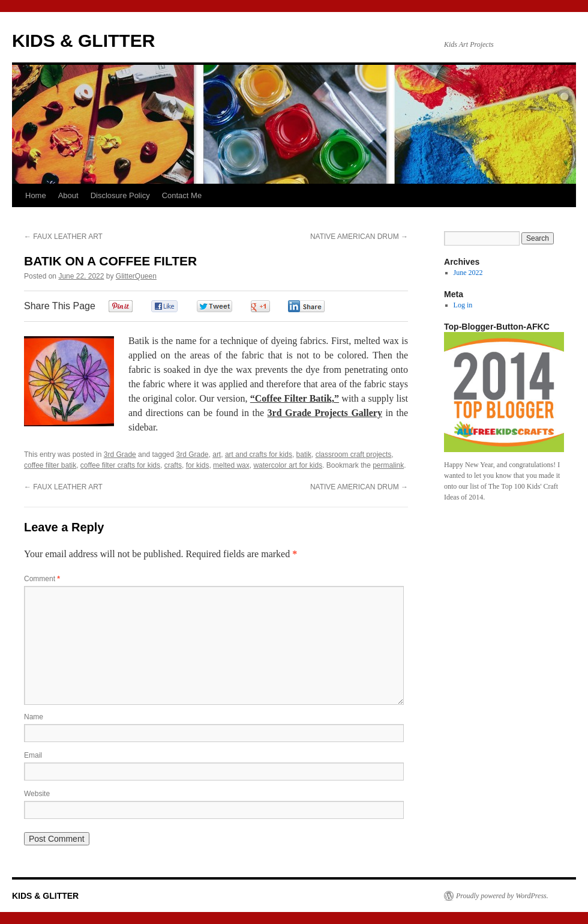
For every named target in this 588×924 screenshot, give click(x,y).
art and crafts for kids (259, 454)
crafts (173, 465)
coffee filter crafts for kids (120, 465)
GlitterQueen (136, 276)
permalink (388, 465)
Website (37, 794)
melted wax (231, 465)
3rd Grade (120, 454)
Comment (42, 579)
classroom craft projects (354, 454)
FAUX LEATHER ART (63, 237)
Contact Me (182, 195)
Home (36, 195)
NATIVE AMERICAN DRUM (359, 237)
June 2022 (468, 273)
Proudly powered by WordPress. (502, 896)
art (217, 454)
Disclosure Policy (120, 195)
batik (304, 454)
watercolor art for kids (288, 465)
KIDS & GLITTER (83, 41)
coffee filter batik (50, 465)
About (68, 195)
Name (34, 717)
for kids (198, 465)
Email (33, 755)
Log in (463, 305)
